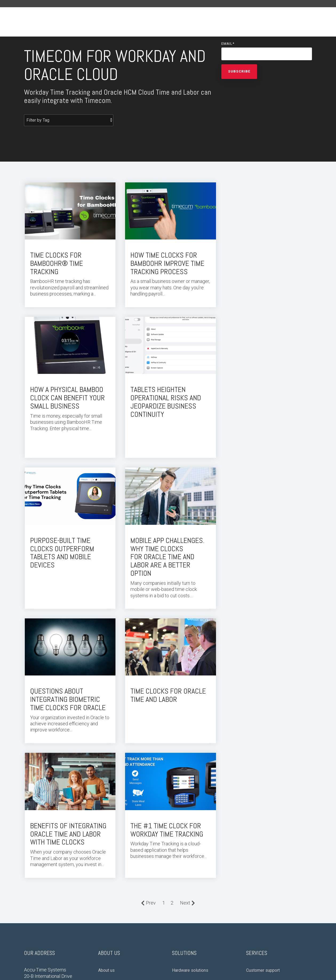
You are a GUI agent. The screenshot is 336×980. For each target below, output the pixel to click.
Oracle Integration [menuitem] (189, 844)
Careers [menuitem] (105, 832)
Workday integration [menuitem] (191, 832)
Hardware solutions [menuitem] (190, 808)
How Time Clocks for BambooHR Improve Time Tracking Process (166, 262)
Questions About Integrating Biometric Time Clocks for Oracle (68, 545)
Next (187, 740)
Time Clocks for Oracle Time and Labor (167, 541)
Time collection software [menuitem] (269, 832)
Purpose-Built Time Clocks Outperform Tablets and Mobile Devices (161, 400)
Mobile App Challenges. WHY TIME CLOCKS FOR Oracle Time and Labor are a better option (265, 404)
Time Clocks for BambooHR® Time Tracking (57, 262)
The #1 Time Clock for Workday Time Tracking (67, 675)
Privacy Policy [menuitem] (36, 898)
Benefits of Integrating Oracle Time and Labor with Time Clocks (266, 545)
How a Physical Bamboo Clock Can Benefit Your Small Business (265, 262)
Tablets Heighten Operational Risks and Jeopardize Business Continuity (65, 400)
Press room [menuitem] (109, 820)
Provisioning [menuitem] (258, 820)
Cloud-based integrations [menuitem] (196, 820)
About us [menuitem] (106, 808)
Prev (148, 740)
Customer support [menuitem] (263, 808)
